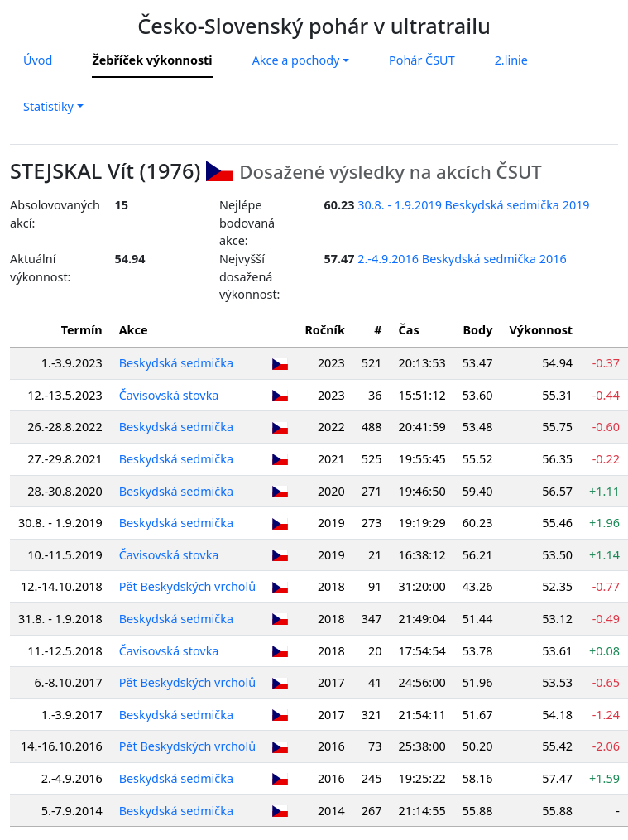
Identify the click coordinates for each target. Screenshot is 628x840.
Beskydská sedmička (176, 363)
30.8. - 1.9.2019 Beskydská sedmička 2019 (473, 205)
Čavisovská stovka (169, 395)
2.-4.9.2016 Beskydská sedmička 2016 (462, 259)
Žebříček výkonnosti (152, 60)
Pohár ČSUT (422, 60)
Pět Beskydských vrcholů (188, 586)
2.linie (511, 60)
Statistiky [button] (48, 106)
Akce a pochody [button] (296, 60)
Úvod (38, 60)
